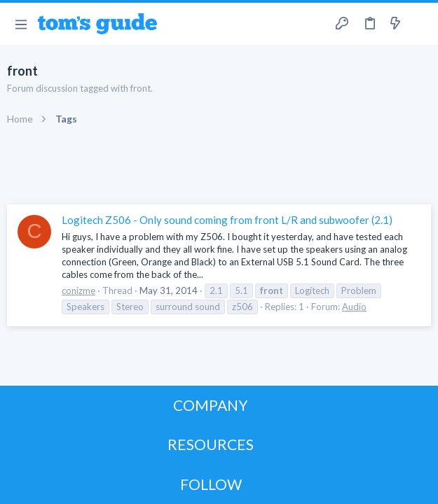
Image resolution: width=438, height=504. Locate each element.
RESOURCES (211, 444)
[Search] (419, 24)
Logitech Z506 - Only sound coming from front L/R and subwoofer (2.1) (227, 220)
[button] (21, 24)
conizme (78, 290)
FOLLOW (211, 484)
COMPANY (211, 405)
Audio (354, 307)
